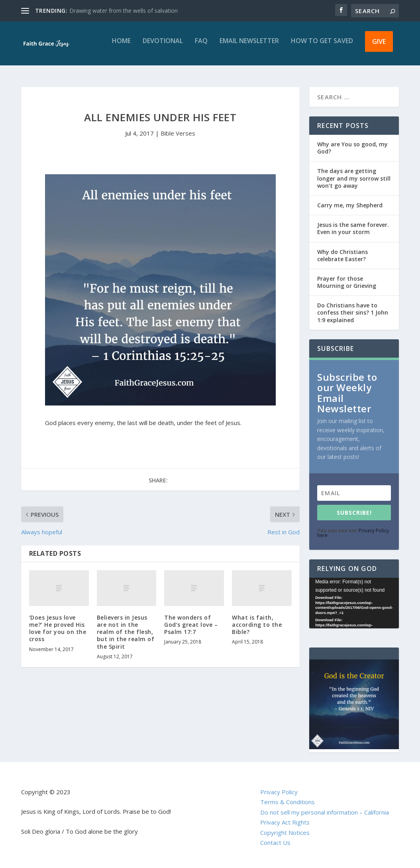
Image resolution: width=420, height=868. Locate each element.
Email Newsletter (249, 47)
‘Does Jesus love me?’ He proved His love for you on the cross (58, 628)
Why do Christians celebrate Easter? (342, 255)
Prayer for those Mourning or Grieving (347, 282)
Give (379, 47)
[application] (354, 603)
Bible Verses (178, 133)
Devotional (163, 47)
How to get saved (322, 47)
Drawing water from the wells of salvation (124, 11)
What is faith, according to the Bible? (257, 625)
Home (121, 47)
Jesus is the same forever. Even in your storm (353, 228)
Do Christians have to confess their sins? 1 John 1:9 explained (353, 312)
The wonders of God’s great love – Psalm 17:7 (191, 625)
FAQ (201, 47)
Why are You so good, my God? (352, 148)
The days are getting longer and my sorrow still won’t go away (354, 178)
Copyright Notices (285, 833)
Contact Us (275, 842)
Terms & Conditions (288, 802)
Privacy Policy (279, 792)
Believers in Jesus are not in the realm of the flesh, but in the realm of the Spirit (126, 632)
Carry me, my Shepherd (350, 205)
